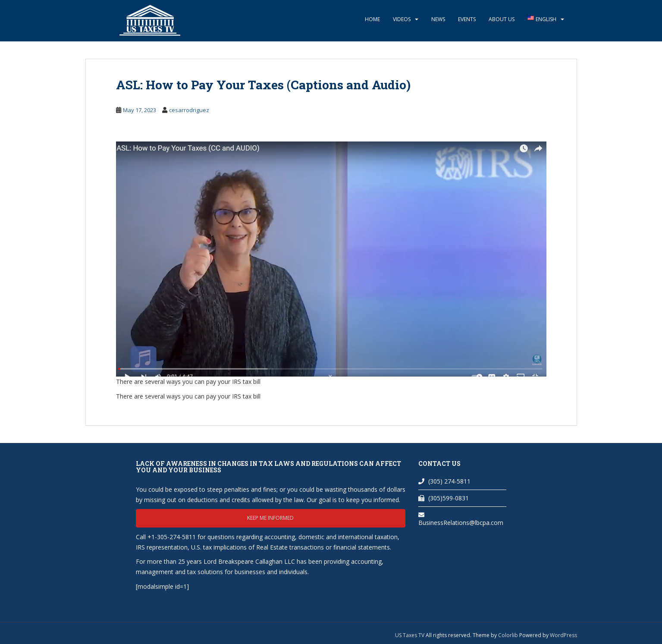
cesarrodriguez (189, 110)
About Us (502, 19)
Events (467, 19)
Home (372, 19)
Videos (402, 19)
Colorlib (508, 635)
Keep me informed (270, 518)
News (438, 19)
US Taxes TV (410, 635)
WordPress (563, 635)
